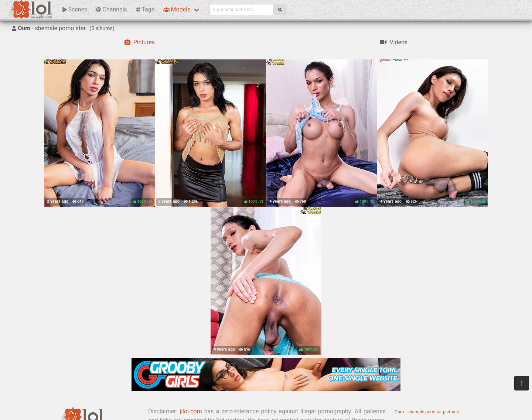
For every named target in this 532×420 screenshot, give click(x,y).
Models (177, 9)
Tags (145, 9)
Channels (111, 9)
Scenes (75, 9)
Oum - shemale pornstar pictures (427, 412)
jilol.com (191, 411)
